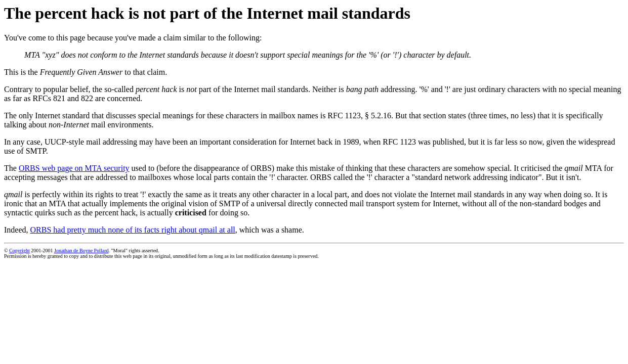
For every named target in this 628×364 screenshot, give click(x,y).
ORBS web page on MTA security (74, 168)
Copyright (19, 251)
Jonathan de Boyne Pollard (81, 251)
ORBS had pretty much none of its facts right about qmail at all (133, 230)
